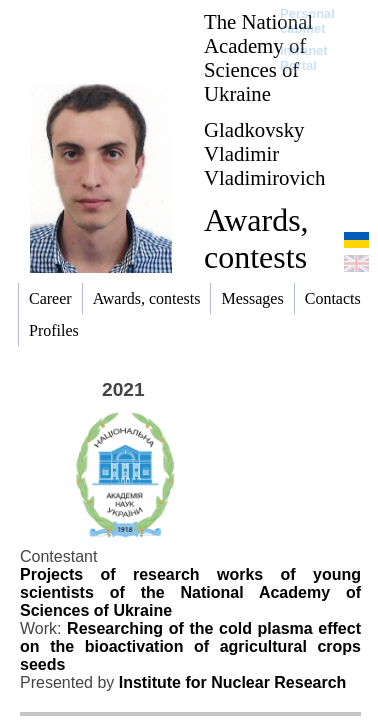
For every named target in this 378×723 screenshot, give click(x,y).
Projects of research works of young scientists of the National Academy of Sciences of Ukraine (190, 592)
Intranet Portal (304, 58)
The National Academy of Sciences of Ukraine (258, 57)
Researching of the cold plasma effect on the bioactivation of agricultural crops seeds (190, 646)
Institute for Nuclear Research (233, 682)
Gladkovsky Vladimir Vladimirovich (264, 153)
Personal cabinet (307, 21)
